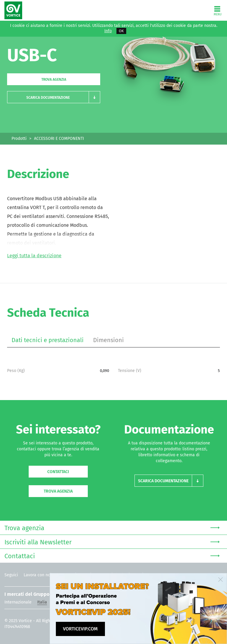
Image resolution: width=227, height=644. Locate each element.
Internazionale (18, 602)
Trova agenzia (54, 80)
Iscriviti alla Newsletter (112, 542)
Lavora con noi (38, 575)
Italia (42, 602)
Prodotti (19, 139)
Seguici (11, 575)
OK (121, 31)
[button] (54, 97)
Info (108, 31)
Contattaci (58, 472)
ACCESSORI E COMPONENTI (59, 139)
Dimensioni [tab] (108, 340)
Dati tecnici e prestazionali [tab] (48, 340)
